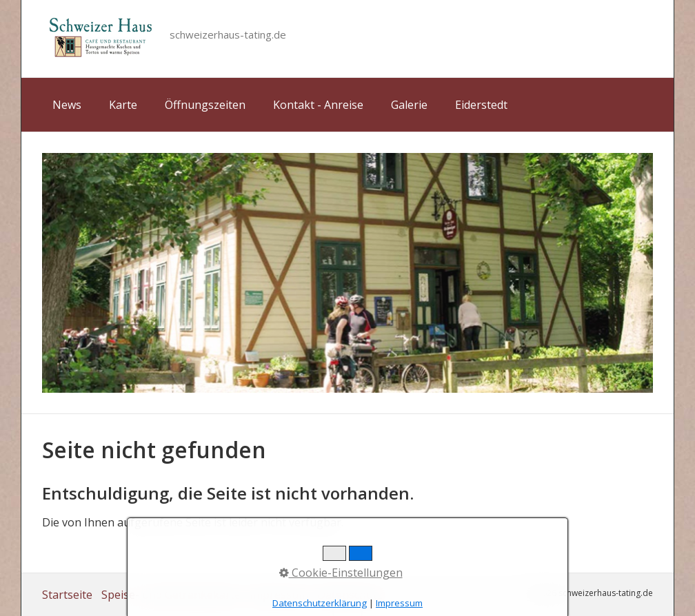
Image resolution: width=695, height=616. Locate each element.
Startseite (67, 595)
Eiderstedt (481, 105)
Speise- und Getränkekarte (171, 595)
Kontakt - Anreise (318, 105)
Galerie (409, 105)
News (67, 105)
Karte (123, 105)
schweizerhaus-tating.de (228, 34)
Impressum (279, 595)
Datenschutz (350, 595)
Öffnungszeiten (205, 105)
